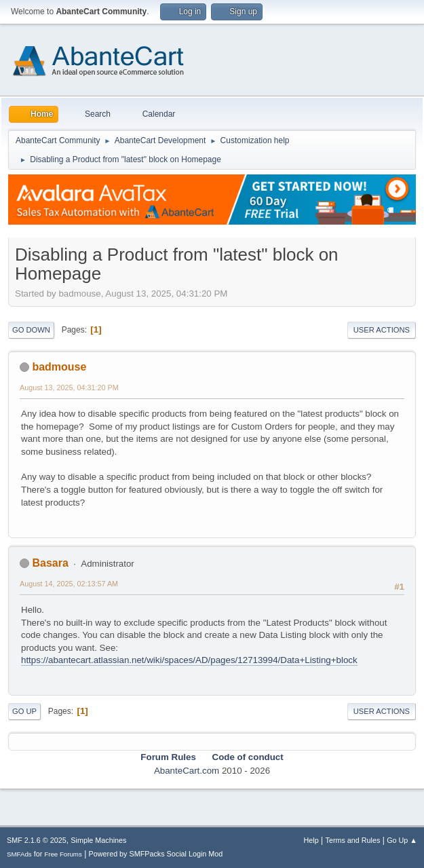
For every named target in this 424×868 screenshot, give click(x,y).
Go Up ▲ (402, 840)
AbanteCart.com (187, 771)
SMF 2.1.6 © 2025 (37, 840)
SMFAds (19, 854)
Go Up (24, 711)
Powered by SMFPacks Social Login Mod (156, 854)
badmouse (59, 367)
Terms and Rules (353, 840)
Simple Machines (98, 840)
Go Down (31, 330)
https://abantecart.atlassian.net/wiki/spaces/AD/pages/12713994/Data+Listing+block (189, 660)
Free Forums (63, 854)
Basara (50, 563)
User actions (382, 330)
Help (311, 840)
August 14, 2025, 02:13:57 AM (69, 584)
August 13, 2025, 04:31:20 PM (69, 388)
